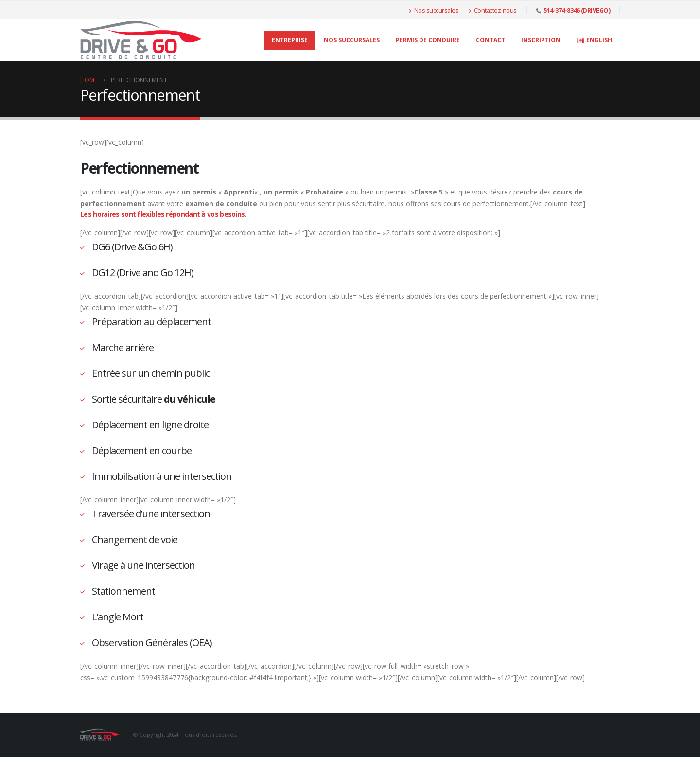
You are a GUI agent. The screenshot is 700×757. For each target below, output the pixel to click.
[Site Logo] (141, 40)
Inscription (541, 40)
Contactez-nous (492, 10)
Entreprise (290, 40)
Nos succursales (433, 10)
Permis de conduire (428, 40)
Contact (490, 40)
